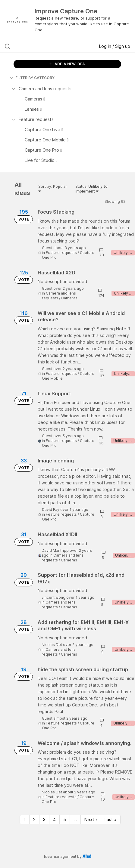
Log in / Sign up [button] (115, 46)
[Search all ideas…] (41, 46)
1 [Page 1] (25, 819)
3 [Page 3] (44, 819)
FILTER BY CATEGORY (32, 78)
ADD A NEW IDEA (67, 64)
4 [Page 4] (54, 819)
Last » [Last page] (111, 819)
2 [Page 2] (34, 819)
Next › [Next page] (91, 819)
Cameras (69, 298)
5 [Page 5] (65, 819)
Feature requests (61, 253)
